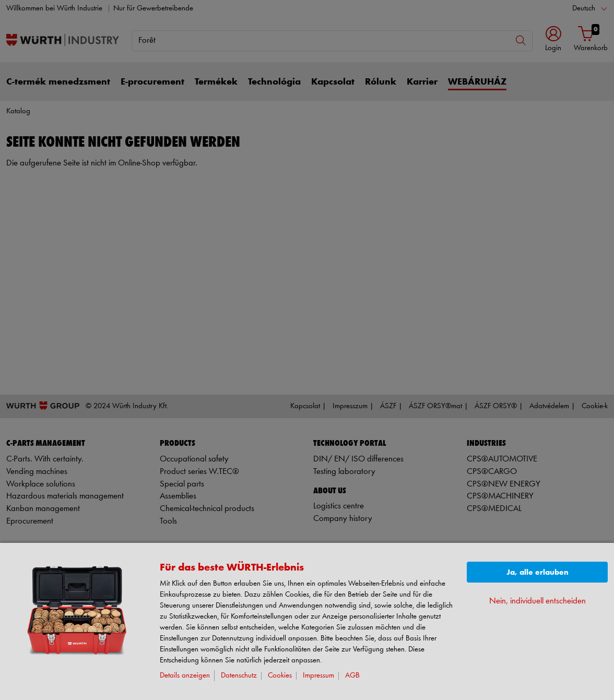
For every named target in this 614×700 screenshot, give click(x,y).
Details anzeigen (185, 676)
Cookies (280, 676)
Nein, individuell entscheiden (538, 601)
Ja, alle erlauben (538, 572)
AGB (352, 676)
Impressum (318, 676)
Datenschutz (239, 676)
